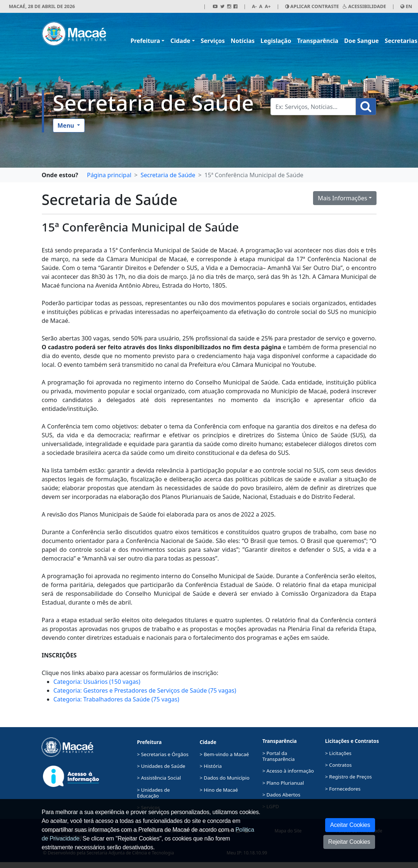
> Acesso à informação (288, 771)
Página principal (109, 175)
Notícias (242, 41)
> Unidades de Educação (153, 793)
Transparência (317, 41)
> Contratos (339, 765)
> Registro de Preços (348, 777)
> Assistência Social (159, 778)
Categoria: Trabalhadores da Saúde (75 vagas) (117, 699)
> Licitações (338, 753)
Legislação (276, 41)
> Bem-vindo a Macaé (224, 754)
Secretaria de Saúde (153, 103)
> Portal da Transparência (279, 756)
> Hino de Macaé (219, 790)
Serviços (213, 41)
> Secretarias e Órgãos (163, 754)
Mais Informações (343, 198)
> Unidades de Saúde (161, 766)
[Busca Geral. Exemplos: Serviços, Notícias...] (313, 107)
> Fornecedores (343, 789)
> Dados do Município (225, 778)
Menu (67, 125)
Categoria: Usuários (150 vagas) (97, 682)
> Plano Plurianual (283, 783)
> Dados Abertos (281, 795)
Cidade (180, 41)
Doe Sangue (361, 41)
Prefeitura (146, 41)
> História (211, 766)
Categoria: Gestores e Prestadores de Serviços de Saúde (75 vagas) (145, 690)
